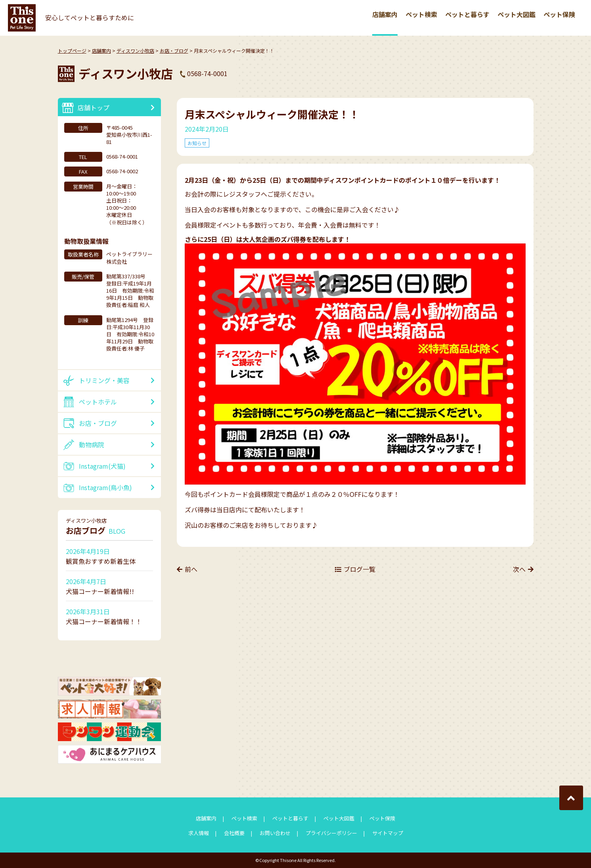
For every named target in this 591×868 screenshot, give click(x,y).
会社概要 (234, 833)
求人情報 (199, 833)
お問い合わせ (275, 833)
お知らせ (197, 143)
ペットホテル (98, 402)
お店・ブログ (174, 51)
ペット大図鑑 (516, 14)
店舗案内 (385, 14)
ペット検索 (421, 14)
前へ (191, 569)
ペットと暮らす (467, 14)
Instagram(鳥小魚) (105, 487)
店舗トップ (94, 107)
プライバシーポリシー (331, 833)
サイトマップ (388, 833)
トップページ (72, 51)
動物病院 (92, 445)
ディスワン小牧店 (135, 51)
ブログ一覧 (360, 569)
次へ (519, 569)
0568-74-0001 (207, 73)
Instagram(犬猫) (102, 466)
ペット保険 (559, 14)
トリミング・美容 (104, 380)
